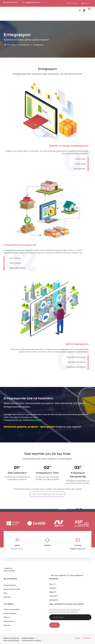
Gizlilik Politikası (28, 638)
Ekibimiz (7, 617)
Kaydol (54, 625)
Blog (5, 593)
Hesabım (53, 588)
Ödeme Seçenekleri (12, 609)
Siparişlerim (54, 600)
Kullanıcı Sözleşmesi (11, 638)
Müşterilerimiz (9, 621)
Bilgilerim (53, 592)
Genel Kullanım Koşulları (32, 641)
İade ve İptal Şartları (11, 641)
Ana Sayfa (10, 45)
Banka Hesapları (10, 613)
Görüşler (7, 625)
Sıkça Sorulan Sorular (12, 589)
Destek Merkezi (10, 585)
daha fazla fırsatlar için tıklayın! (47, 494)
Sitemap (7, 597)
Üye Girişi (72, 3)
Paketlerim (54, 596)
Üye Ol (86, 3)
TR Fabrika (86, 638)
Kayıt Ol (52, 584)
